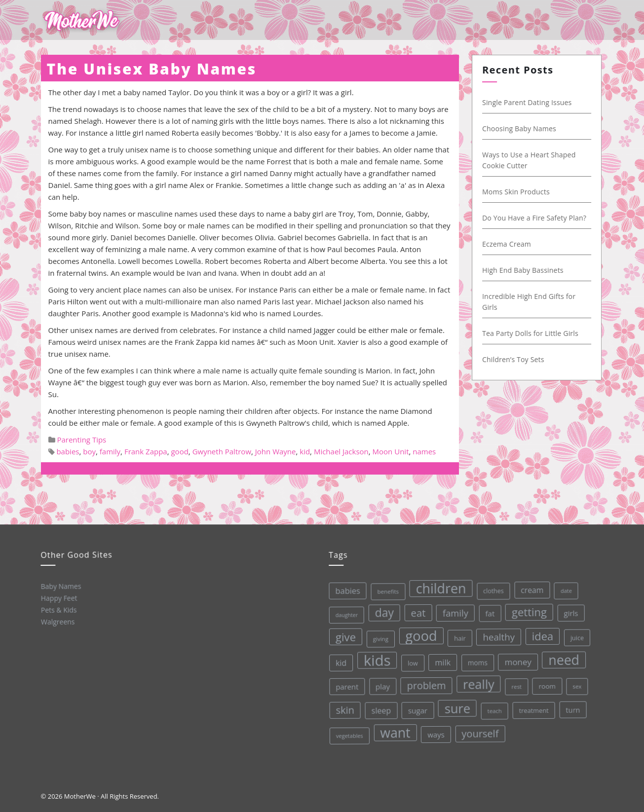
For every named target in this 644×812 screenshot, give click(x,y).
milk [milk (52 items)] (441, 660)
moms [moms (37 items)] (476, 660)
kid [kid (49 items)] (339, 663)
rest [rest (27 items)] (515, 683)
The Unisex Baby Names (152, 69)
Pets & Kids (58, 609)
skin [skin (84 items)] (344, 710)
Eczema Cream (511, 244)
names (424, 451)
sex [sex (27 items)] (575, 682)
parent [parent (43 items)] (345, 686)
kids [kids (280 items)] (375, 660)
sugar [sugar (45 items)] (417, 709)
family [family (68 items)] (453, 610)
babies (68, 451)
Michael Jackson (341, 451)
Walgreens (57, 621)
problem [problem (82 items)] (425, 683)
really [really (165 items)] (477, 681)
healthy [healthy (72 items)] (496, 633)
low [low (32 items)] (411, 662)
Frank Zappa (146, 451)
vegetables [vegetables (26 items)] (349, 735)
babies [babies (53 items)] (345, 590)
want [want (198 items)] (395, 732)
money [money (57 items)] (516, 658)
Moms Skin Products (520, 192)
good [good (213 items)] (419, 634)
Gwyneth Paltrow (222, 451)
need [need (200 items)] (562, 656)
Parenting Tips (81, 440)
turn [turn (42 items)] (572, 705)
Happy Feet (58, 598)
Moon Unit (391, 451)
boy (89, 451)
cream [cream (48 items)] (529, 586)
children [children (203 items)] (438, 586)
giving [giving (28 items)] (379, 638)
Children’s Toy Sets (518, 359)
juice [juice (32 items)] (575, 633)
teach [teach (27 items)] (493, 708)
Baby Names (60, 586)
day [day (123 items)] (382, 612)
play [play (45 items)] (381, 685)
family (110, 451)
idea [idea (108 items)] (540, 632)
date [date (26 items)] (563, 587)
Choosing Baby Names (524, 129)
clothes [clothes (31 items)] (490, 588)
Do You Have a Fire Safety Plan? (539, 218)
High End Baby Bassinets (527, 270)
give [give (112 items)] (343, 636)
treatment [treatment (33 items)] (533, 707)
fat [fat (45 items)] (487, 610)
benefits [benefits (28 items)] (385, 591)
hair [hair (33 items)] (457, 636)
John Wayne (276, 451)
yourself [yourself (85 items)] (480, 731)
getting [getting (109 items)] (527, 609)
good (179, 451)
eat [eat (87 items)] (416, 611)
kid (305, 451)
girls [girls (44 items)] (568, 609)
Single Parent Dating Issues (531, 102)
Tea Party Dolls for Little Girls (535, 333)
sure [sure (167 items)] (456, 706)
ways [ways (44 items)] (436, 732)
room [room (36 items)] (546, 682)
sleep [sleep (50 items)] (380, 710)
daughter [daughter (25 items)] (344, 614)
